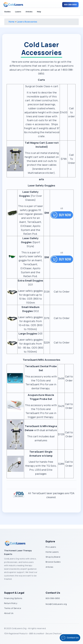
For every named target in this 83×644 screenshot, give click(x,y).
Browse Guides (53, 562)
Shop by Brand (53, 557)
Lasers (18, 12)
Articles (29, 12)
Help (39, 12)
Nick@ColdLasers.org (56, 604)
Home (12, 22)
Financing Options (13, 598)
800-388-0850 (70, 5)
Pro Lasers (51, 547)
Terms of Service (13, 608)
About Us (9, 613)
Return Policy (11, 603)
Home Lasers (52, 552)
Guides (7, 12)
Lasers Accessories (27, 22)
